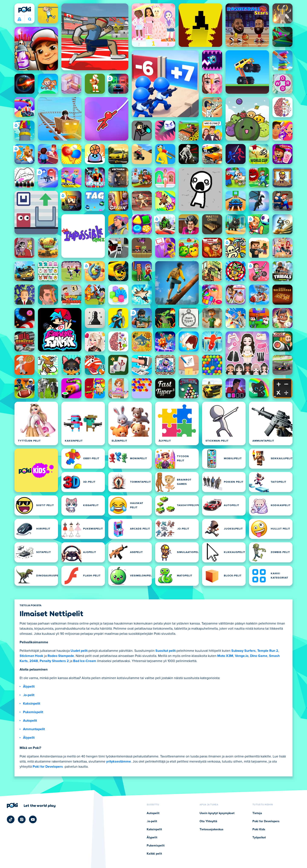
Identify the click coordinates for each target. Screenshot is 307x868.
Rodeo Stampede (61, 656)
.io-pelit (29, 695)
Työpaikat (259, 838)
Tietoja (257, 813)
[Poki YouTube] (33, 819)
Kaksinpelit (32, 704)
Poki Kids (259, 829)
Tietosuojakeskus (211, 829)
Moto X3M (225, 656)
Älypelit (29, 687)
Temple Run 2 (268, 651)
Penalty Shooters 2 (54, 661)
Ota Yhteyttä (208, 821)
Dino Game (259, 656)
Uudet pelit (79, 651)
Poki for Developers (48, 767)
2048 (34, 661)
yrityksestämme (119, 761)
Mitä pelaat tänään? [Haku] (30, 19)
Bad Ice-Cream (85, 661)
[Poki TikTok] (11, 819)
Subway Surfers (243, 651)
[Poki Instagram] (22, 819)
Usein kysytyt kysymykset (217, 813)
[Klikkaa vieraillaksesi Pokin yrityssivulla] (31, 805)
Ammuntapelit (34, 729)
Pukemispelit (33, 712)
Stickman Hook (31, 656)
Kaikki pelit (154, 854)
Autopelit (30, 721)
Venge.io (242, 656)
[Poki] (25, 10)
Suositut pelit (165, 651)
